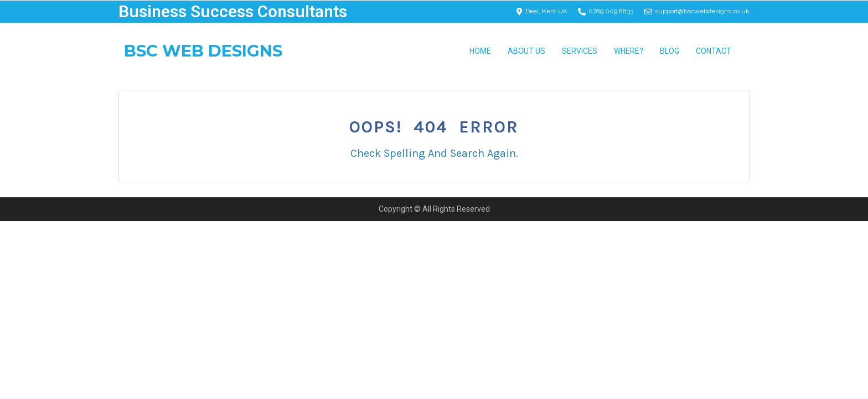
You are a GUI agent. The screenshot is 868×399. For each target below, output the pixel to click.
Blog (670, 51)
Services (580, 51)
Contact (714, 51)
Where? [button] (629, 51)
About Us (526, 51)
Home (480, 51)
